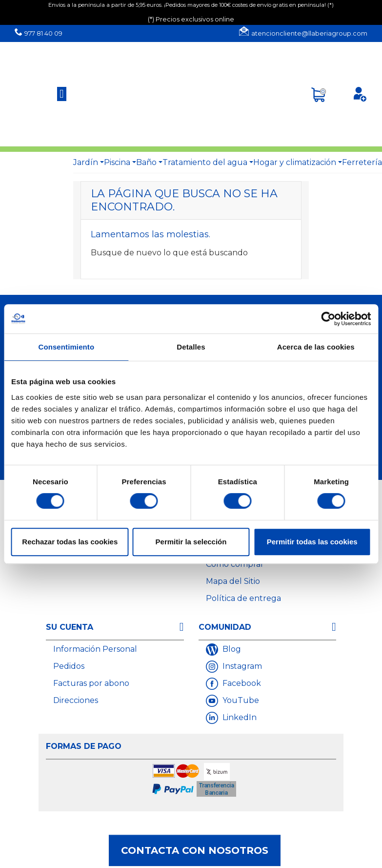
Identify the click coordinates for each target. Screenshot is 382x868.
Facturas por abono (91, 683)
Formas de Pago (84, 746)
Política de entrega (243, 598)
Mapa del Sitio (233, 581)
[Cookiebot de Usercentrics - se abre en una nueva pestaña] (328, 319)
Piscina (117, 162)
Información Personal (95, 649)
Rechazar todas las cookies (70, 542)
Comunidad (225, 627)
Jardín (86, 162)
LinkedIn (239, 717)
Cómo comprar (235, 564)
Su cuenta (70, 627)
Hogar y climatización (295, 162)
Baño (146, 162)
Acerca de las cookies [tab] (316, 347)
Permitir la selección (191, 542)
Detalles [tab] (191, 347)
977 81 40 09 (43, 33)
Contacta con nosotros (195, 850)
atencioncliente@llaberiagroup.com (309, 33)
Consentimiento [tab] (66, 347)
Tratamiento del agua (205, 162)
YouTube (240, 700)
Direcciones (76, 700)
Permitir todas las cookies (312, 542)
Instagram (241, 666)
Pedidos (69, 666)
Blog (231, 649)
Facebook (241, 683)
